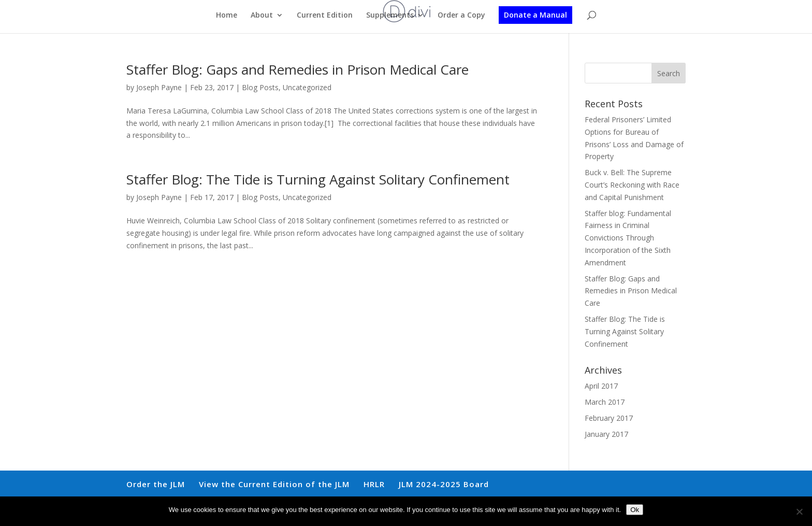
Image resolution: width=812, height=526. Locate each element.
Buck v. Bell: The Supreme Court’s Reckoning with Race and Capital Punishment (632, 185)
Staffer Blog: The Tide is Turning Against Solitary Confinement (318, 179)
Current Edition (325, 16)
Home (227, 16)
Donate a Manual (535, 15)
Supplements (390, 16)
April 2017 (601, 386)
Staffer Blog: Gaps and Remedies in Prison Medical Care (298, 69)
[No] (799, 511)
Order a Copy (461, 16)
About (262, 16)
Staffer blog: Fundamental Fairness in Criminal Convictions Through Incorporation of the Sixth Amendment (628, 238)
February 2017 (609, 418)
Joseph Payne (159, 87)
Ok (635, 510)
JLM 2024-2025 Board (444, 484)
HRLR (374, 484)
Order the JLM (156, 484)
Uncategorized (307, 87)
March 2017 (605, 402)
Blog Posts (260, 87)
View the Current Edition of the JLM (274, 484)
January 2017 (606, 434)
